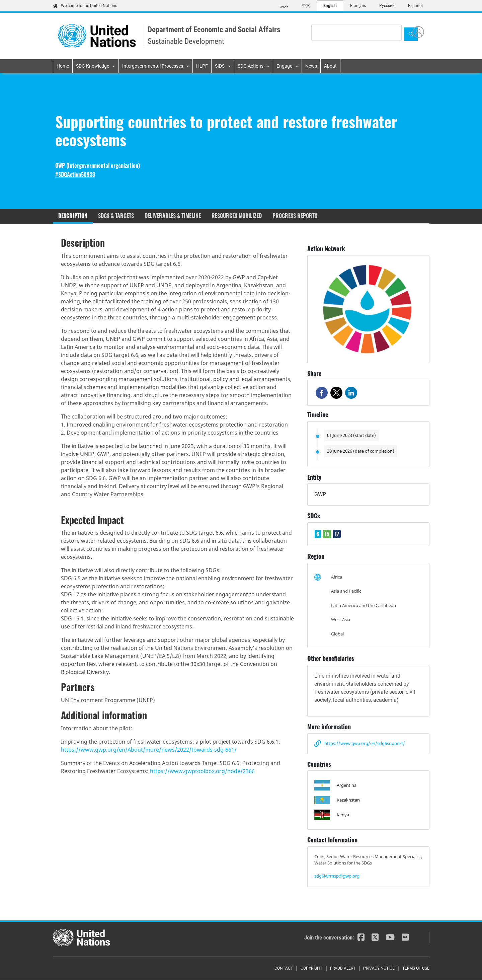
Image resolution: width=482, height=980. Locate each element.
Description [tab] (73, 216)
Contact (284, 968)
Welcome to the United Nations (85, 6)
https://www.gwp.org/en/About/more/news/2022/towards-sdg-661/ (149, 750)
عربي (284, 6)
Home (63, 66)
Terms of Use (416, 968)
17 (337, 534)
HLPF (202, 66)
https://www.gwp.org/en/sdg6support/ (365, 743)
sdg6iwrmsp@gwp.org (337, 876)
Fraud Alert (343, 968)
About (330, 66)
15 (327, 534)
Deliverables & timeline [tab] (173, 216)
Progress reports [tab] (295, 216)
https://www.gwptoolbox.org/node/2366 (202, 771)
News (311, 66)
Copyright (311, 968)
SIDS (220, 66)
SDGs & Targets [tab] (116, 216)
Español (415, 6)
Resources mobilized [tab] (237, 216)
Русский (387, 6)
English (330, 6)
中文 (306, 6)
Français (358, 6)
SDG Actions (251, 66)
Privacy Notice (379, 968)
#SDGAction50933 (75, 175)
